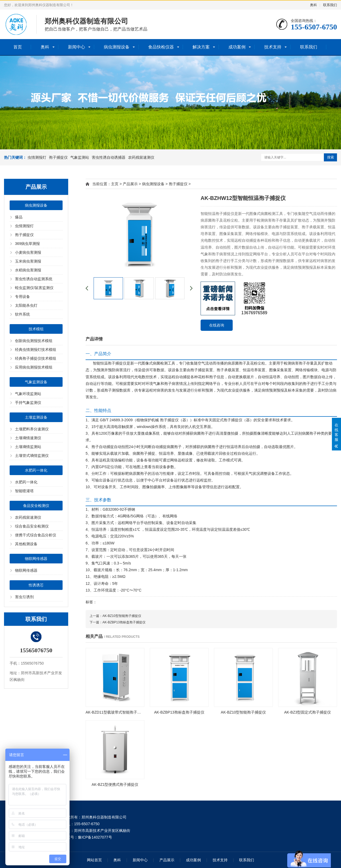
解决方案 (201, 47)
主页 (115, 184)
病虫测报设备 (117, 47)
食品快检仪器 (161, 47)
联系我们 (330, 5)
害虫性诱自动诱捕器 (109, 157)
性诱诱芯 (36, 585)
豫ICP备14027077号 (95, 837)
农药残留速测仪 (141, 157)
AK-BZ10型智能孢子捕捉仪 (122, 616)
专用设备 (22, 297)
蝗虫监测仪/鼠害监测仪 (34, 288)
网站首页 (94, 860)
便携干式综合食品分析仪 (36, 535)
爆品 (19, 217)
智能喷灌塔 (24, 491)
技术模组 (36, 329)
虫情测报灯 (37, 157)
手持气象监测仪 (28, 403)
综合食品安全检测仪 (32, 526)
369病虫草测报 (27, 244)
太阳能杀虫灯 (26, 305)
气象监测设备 (36, 382)
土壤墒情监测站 (28, 447)
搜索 (331, 157)
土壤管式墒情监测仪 (32, 456)
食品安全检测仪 (36, 506)
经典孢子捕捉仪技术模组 (36, 358)
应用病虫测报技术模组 (34, 367)
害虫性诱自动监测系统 (34, 279)
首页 (18, 47)
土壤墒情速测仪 (28, 438)
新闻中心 (76, 47)
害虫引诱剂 (24, 597)
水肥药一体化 (36, 470)
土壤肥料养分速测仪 (32, 429)
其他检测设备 (26, 544)
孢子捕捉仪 (58, 157)
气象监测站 (80, 157)
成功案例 (237, 47)
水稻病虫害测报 (28, 270)
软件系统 (22, 314)
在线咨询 (217, 325)
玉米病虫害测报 (28, 261)
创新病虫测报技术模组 (34, 341)
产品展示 (130, 184)
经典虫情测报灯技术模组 (36, 350)
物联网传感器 (36, 559)
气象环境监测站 (28, 394)
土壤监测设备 (36, 417)
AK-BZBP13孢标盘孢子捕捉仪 (124, 622)
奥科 (313, 5)
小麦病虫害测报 (28, 252)
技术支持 (273, 47)
